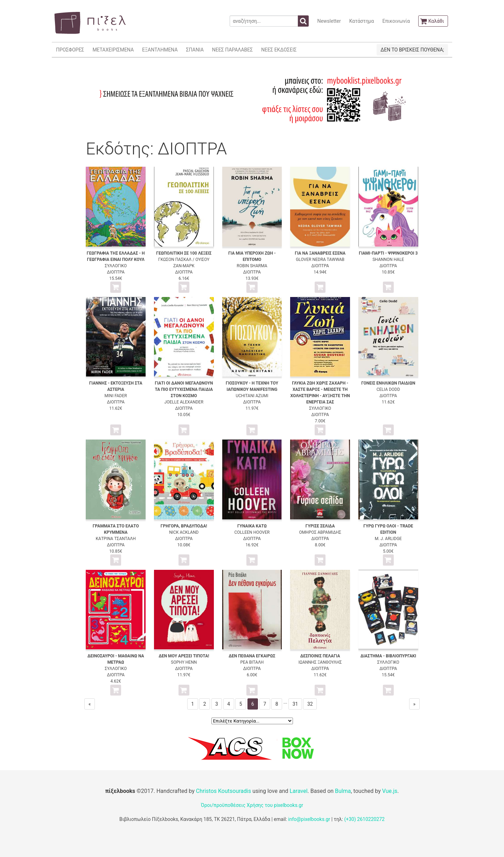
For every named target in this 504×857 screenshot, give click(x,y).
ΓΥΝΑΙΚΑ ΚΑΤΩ (252, 526)
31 (295, 704)
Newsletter (329, 21)
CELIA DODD (388, 389)
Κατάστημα (362, 21)
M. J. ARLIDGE (388, 539)
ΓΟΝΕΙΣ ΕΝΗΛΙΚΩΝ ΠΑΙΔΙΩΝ (388, 383)
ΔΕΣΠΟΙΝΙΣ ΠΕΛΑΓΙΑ (320, 656)
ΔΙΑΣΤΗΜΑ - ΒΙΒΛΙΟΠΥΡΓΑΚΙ (388, 656)
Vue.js (390, 791)
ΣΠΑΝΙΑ (195, 50)
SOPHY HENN (184, 662)
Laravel (298, 791)
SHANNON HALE (388, 260)
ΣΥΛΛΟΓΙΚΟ (116, 266)
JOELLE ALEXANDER (184, 402)
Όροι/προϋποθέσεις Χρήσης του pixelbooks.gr (252, 805)
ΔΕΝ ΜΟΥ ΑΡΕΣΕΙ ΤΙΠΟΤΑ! (184, 656)
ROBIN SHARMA (252, 266)
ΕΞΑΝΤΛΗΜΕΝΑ (160, 50)
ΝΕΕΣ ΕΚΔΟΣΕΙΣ (279, 50)
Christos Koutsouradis (223, 791)
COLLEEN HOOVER (252, 532)
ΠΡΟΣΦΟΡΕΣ (70, 50)
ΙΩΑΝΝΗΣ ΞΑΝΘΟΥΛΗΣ (320, 662)
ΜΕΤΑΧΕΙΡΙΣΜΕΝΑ (113, 50)
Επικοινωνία (396, 21)
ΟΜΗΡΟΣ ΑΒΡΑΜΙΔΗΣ (320, 532)
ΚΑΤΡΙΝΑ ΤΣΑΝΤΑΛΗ (116, 539)
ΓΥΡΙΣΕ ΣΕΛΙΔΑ (320, 526)
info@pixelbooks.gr (309, 819)
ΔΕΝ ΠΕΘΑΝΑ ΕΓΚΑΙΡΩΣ (252, 656)
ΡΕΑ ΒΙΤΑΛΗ (252, 662)
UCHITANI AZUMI (252, 396)
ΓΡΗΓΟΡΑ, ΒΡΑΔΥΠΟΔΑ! (184, 526)
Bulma (343, 791)
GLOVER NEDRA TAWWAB (320, 260)
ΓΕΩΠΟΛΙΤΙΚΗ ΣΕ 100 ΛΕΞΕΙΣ (184, 253)
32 (310, 704)
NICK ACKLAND (184, 532)
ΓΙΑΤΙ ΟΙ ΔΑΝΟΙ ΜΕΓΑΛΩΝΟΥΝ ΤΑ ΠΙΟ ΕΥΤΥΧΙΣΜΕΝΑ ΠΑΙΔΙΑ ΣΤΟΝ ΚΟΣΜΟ (184, 389)
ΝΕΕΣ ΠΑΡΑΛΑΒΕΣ (233, 50)
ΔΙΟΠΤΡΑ (116, 272)
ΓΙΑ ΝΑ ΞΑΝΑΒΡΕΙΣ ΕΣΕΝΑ (320, 253)
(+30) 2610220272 (364, 819)
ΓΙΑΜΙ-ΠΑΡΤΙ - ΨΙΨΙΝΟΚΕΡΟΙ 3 (388, 253)
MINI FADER (116, 396)
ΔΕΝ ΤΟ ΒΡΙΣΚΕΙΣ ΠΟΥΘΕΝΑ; (412, 50)
